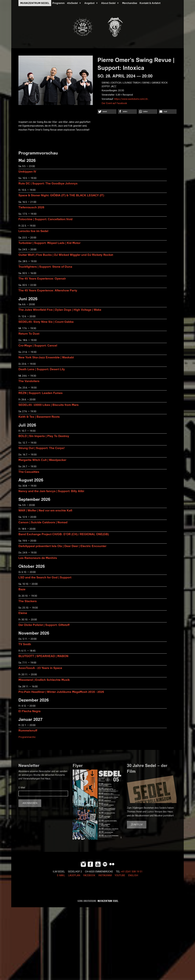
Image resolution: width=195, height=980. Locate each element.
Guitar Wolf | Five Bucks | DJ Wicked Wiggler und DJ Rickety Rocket (66, 255)
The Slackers (28, 601)
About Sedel (110, 4)
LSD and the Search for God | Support (45, 577)
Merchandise (130, 3)
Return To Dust (29, 333)
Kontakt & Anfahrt (150, 3)
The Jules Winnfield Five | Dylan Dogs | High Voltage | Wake (60, 310)
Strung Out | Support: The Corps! (42, 448)
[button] (107, 112)
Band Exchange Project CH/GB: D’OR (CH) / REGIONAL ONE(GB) (64, 534)
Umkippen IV (27, 171)
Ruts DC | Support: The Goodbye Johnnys (48, 183)
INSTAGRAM (105, 875)
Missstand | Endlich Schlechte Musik (44, 680)
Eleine (23, 613)
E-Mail (22, 788)
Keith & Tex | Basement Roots (39, 417)
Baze (22, 589)
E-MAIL (61, 875)
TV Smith (25, 644)
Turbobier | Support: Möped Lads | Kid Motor (49, 243)
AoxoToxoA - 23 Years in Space (40, 668)
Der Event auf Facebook (114, 103)
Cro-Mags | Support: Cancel (38, 345)
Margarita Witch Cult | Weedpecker (42, 460)
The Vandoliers (29, 381)
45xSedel (74, 4)
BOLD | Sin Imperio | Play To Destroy (44, 436)
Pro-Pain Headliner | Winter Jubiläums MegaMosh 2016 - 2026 (61, 692)
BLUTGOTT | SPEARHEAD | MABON (43, 656)
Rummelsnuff (28, 730)
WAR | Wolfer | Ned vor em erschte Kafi (45, 510)
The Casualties (29, 472)
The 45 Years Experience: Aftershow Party (48, 290)
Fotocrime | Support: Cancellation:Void (45, 219)
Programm (58, 3)
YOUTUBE (120, 875)
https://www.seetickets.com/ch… (132, 99)
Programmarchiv (27, 737)
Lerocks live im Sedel (33, 231)
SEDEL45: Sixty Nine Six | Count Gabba (46, 322)
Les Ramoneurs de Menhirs (38, 558)
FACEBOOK (89, 875)
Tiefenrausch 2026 (31, 207)
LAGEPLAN (74, 875)
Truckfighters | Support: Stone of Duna (45, 267)
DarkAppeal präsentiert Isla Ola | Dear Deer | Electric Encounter (62, 546)
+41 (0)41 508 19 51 (132, 872)
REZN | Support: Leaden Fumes (41, 393)
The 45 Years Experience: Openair (42, 278)
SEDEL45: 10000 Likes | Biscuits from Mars (49, 405)
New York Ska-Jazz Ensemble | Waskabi (46, 357)
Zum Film (137, 825)
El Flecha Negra (29, 711)
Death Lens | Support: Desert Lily (42, 369)
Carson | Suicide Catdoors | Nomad (43, 522)
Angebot (91, 4)
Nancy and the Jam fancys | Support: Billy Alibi (51, 491)
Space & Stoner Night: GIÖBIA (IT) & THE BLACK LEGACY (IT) (61, 195)
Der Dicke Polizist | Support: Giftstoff (44, 625)
